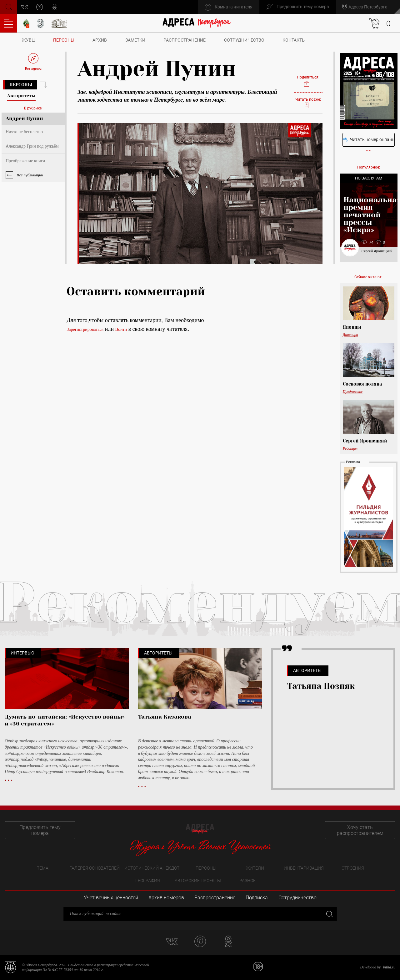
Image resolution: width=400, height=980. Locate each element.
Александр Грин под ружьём (32, 146)
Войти (121, 329)
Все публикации (30, 175)
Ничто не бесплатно (24, 132)
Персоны (64, 40)
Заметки (135, 40)
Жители (255, 868)
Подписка (257, 898)
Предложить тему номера (40, 830)
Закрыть (329, 914)
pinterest (40, 7)
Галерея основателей (95, 868)
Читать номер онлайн (369, 140)
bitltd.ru (389, 967)
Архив (100, 40)
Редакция (350, 448)
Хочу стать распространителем (360, 830)
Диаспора (350, 335)
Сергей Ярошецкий (377, 251)
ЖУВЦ (28, 40)
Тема (43, 868)
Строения (353, 868)
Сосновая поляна (362, 384)
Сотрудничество (244, 40)
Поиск (8, 6)
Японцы (352, 327)
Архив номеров (166, 898)
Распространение (185, 40)
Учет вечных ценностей (111, 898)
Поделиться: (308, 81)
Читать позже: (308, 103)
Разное (247, 881)
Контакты (294, 40)
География (148, 881)
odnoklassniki (55, 7)
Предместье (353, 391)
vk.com (25, 7)
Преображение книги (25, 161)
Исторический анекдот (152, 868)
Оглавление (8, 23)
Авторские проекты (198, 881)
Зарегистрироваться (85, 329)
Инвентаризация (304, 868)
